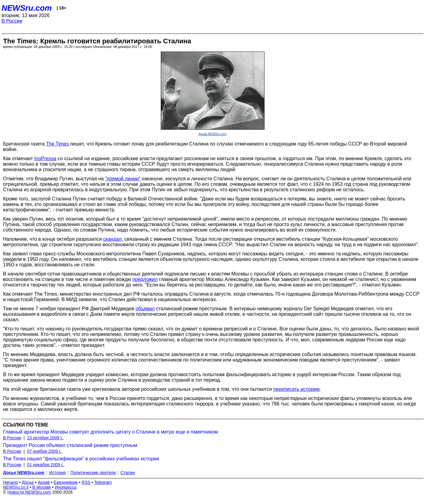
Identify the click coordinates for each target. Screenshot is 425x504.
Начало (11, 482)
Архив (44, 482)
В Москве (42, 487)
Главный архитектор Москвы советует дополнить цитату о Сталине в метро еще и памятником (110, 432)
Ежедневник (66, 482)
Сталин (128, 473)
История (57, 473)
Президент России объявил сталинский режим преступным (70, 445)
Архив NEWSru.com (212, 134)
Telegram (103, 482)
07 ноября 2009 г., (45, 451)
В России (12, 21)
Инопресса (66, 487)
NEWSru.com (27, 8)
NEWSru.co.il (16, 487)
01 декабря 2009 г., (46, 465)
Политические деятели (93, 473)
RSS (86, 482)
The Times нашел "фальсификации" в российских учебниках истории (81, 459)
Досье (28, 482)
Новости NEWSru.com (29, 492)
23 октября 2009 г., (46, 438)
